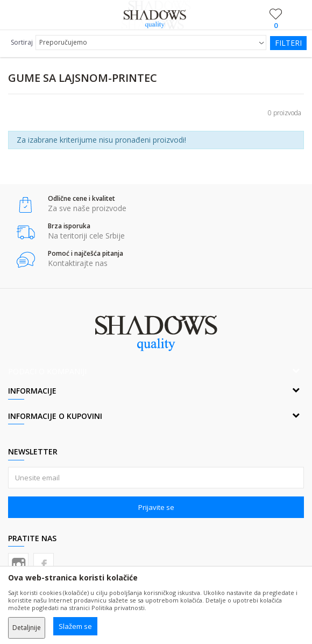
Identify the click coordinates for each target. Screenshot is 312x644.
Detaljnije (27, 628)
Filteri (288, 43)
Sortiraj (22, 42)
